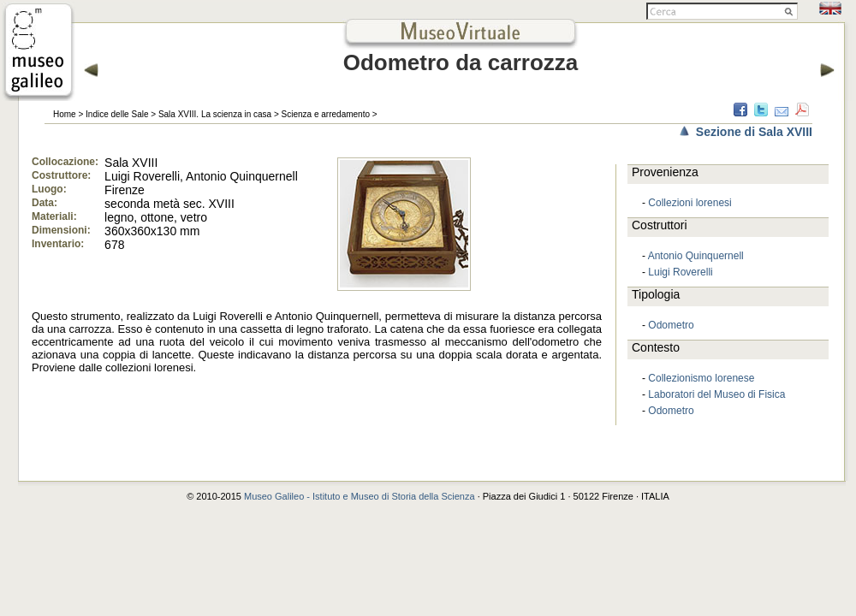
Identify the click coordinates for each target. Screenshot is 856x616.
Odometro (671, 325)
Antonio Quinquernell (696, 256)
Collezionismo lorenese (701, 378)
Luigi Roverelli (680, 272)
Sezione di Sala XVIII (754, 132)
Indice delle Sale (117, 114)
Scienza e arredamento (326, 114)
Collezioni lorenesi (690, 203)
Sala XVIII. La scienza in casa (215, 114)
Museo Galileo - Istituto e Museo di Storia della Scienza (360, 496)
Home (65, 114)
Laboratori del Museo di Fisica (716, 394)
